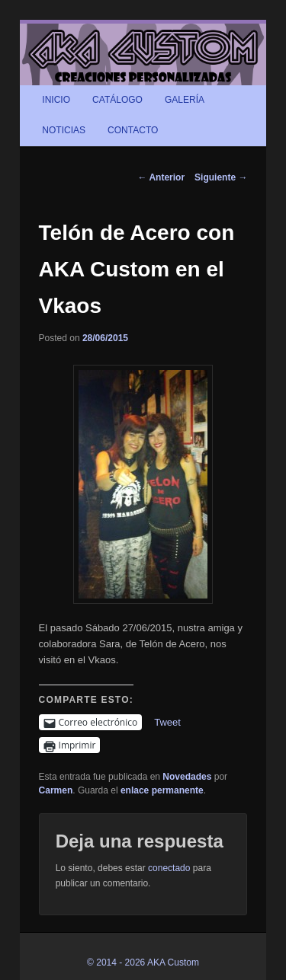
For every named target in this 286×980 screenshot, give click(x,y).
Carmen (56, 790)
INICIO (56, 100)
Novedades (187, 777)
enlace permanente (162, 790)
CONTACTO (133, 130)
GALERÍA (185, 100)
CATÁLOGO (117, 100)
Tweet (167, 722)
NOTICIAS (64, 130)
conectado (169, 868)
